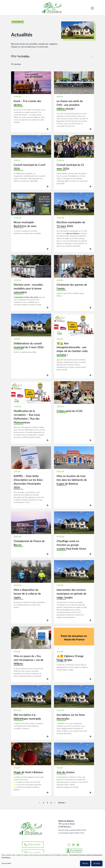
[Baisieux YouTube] (73, 845)
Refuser (85, 863)
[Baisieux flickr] (78, 845)
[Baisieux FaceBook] (69, 845)
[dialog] (52, 860)
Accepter (97, 863)
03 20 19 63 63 (34, 845)
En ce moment (24, 57)
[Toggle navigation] (92, 8)
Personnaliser (6, 863)
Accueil (14, 57)
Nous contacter (34, 853)
